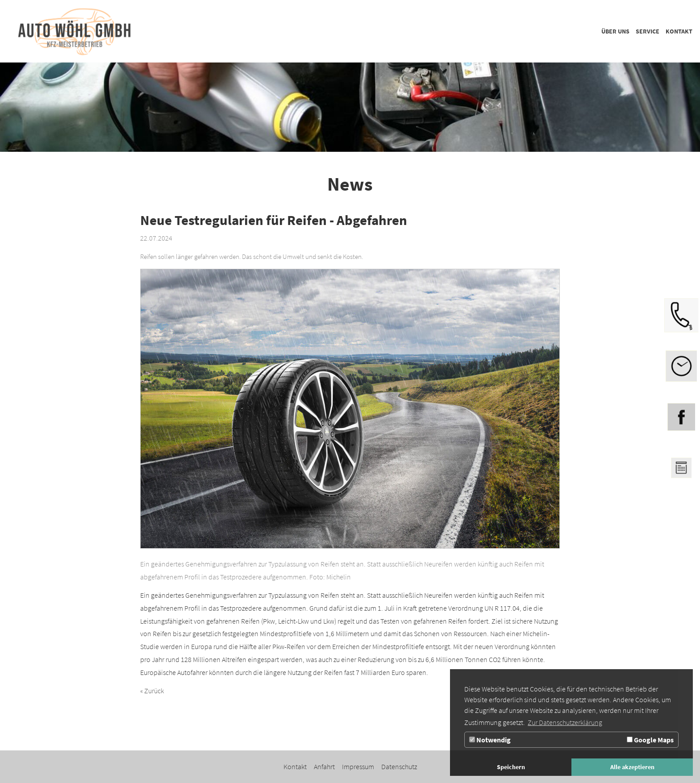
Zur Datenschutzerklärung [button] (565, 722)
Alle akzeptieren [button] (632, 767)
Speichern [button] (511, 767)
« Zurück (152, 691)
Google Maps (650, 740)
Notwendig (490, 740)
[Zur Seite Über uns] (615, 31)
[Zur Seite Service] (648, 31)
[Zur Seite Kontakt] (679, 31)
